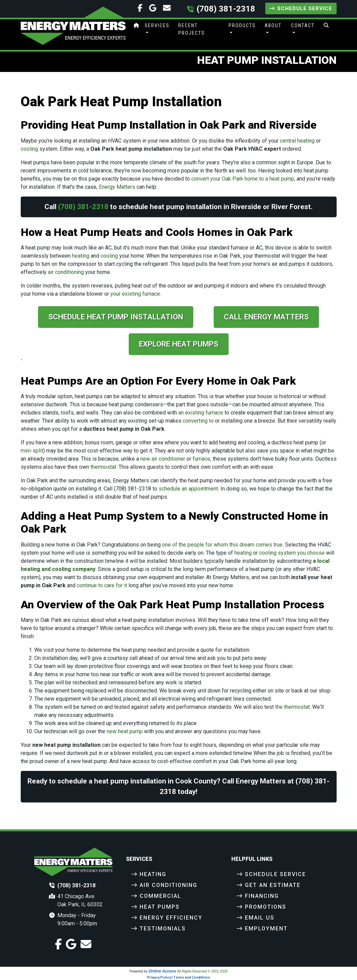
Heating (153, 874)
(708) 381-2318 (226, 9)
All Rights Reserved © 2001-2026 (202, 971)
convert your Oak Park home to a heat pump (243, 179)
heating (81, 256)
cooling (29, 149)
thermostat (103, 467)
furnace (201, 459)
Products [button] (242, 26)
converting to (198, 421)
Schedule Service (301, 8)
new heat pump (125, 731)
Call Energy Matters (266, 317)
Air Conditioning (168, 885)
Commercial (160, 896)
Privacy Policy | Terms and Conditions (178, 977)
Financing (262, 896)
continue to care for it (102, 585)
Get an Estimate (273, 885)
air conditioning (66, 272)
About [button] (273, 26)
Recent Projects (192, 29)
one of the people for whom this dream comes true (222, 545)
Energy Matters (117, 187)
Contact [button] (303, 26)
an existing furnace (201, 413)
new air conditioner (163, 459)
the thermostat (292, 707)
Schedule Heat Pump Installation (116, 317)
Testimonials (163, 929)
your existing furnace (135, 294)
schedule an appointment (188, 489)
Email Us (260, 918)
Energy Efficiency (171, 918)
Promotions (266, 907)
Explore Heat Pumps (179, 344)
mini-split (32, 451)
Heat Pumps (160, 907)
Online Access (162, 971)
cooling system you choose (292, 553)
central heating (297, 141)
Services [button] (157, 26)
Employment (266, 929)
